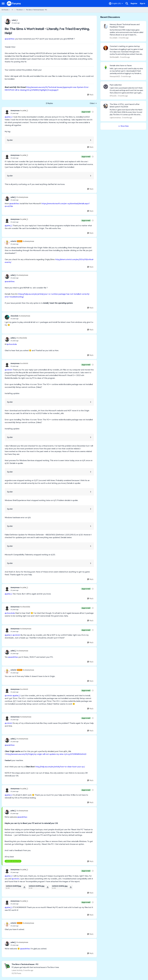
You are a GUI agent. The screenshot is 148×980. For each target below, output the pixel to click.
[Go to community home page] (14, 3)
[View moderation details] (93, 112)
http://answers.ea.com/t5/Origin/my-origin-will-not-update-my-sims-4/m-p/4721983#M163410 (46, 754)
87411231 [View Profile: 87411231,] (113, 96)
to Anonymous (23, 197)
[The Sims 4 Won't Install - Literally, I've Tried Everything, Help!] (16, 23)
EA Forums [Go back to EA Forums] (5, 10)
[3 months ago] (123, 38)
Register (134, 3)
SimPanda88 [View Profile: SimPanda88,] (114, 57)
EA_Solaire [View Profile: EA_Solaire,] (114, 38)
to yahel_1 (24, 111)
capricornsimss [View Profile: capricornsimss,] (115, 118)
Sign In (143, 3)
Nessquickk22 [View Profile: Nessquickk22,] (115, 76)
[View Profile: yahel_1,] (8, 21)
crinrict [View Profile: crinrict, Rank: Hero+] (13, 241)
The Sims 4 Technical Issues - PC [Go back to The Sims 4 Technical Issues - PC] (36, 10)
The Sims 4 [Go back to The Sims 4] (20, 10)
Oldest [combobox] (93, 103)
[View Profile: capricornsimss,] (106, 106)
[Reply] (90, 95)
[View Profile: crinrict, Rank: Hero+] (7, 243)
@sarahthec (10, 39)
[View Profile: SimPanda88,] (106, 48)
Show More (123, 126)
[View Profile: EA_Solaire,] (106, 26)
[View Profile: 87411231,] (106, 87)
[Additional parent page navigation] (12, 10)
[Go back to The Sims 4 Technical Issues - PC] (35, 964)
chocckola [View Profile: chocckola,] (14, 316)
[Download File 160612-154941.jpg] (71, 887)
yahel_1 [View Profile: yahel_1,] (15, 20)
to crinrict (24, 363)
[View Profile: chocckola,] (7, 317)
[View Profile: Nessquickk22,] (106, 67)
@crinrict (8, 370)
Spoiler (10, 140)
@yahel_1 (8, 117)
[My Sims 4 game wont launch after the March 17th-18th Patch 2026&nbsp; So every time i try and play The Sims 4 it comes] (126, 112)
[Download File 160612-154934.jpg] (48, 887)
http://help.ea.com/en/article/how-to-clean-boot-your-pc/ (60, 767)
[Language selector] (116, 3)
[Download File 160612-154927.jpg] (24, 887)
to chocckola (22, 338)
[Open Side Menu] (3, 3)
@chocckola (12, 344)
